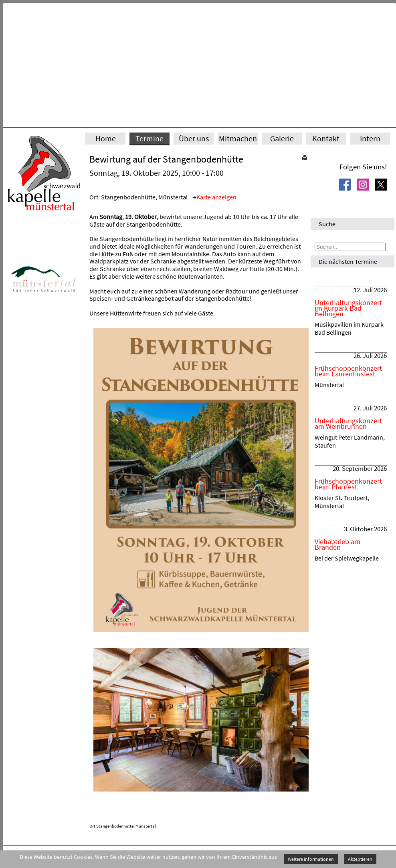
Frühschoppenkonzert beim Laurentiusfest (348, 371)
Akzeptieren (360, 859)
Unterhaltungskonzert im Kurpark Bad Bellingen (348, 308)
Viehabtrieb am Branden (337, 545)
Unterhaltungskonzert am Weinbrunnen (348, 424)
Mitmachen (238, 138)
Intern (370, 138)
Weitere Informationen (311, 859)
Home (106, 138)
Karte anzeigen (216, 197)
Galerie (282, 138)
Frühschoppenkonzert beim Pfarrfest (348, 484)
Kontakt (326, 138)
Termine (150, 138)
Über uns (194, 138)
